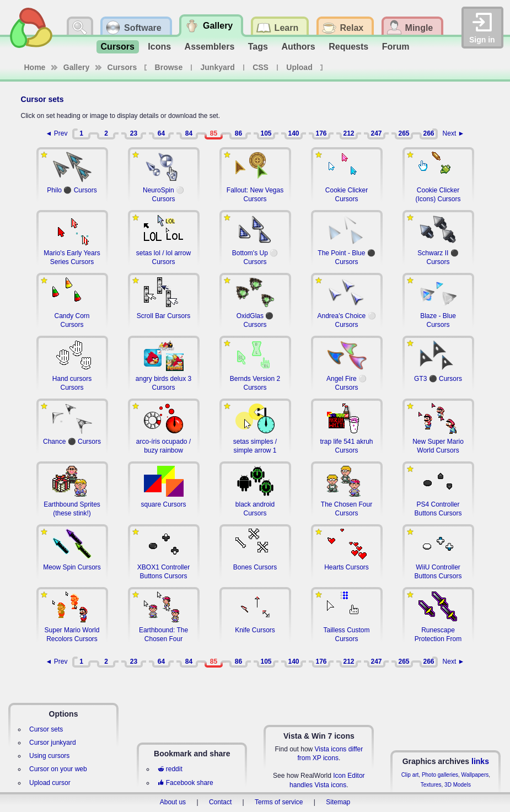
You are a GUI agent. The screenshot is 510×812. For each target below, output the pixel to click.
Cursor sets (46, 729)
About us (173, 802)
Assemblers (210, 47)
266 (428, 133)
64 (161, 133)
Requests (348, 47)
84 (189, 133)
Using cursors (49, 756)
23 (134, 133)
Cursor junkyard (53, 743)
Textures (431, 785)
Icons (159, 47)
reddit (170, 769)
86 (238, 133)
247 (376, 133)
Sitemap (338, 802)
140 (293, 133)
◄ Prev (57, 133)
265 (404, 133)
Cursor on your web (58, 769)
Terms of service (279, 802)
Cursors (118, 47)
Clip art (410, 775)
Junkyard (218, 67)
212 (348, 133)
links (480, 761)
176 (321, 133)
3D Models (458, 785)
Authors (298, 47)
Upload (299, 67)
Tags (258, 47)
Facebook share (185, 783)
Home (35, 67)
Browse (169, 67)
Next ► (454, 133)
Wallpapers (475, 775)
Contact (220, 802)
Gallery (76, 67)
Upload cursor (50, 783)
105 (266, 133)
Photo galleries (440, 775)
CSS (261, 67)
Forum (396, 47)
